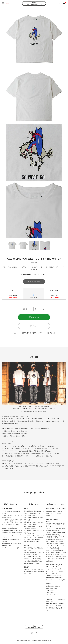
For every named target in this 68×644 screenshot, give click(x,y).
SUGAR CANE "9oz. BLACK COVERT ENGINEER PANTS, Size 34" (36, 409)
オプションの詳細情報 (34, 282)
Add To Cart (34, 317)
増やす (40, 309)
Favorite (34, 326)
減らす (31, 309)
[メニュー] (4, 4)
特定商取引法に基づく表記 (29, 333)
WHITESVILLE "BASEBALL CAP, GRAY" (35, 411)
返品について (17, 333)
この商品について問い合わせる (46, 333)
